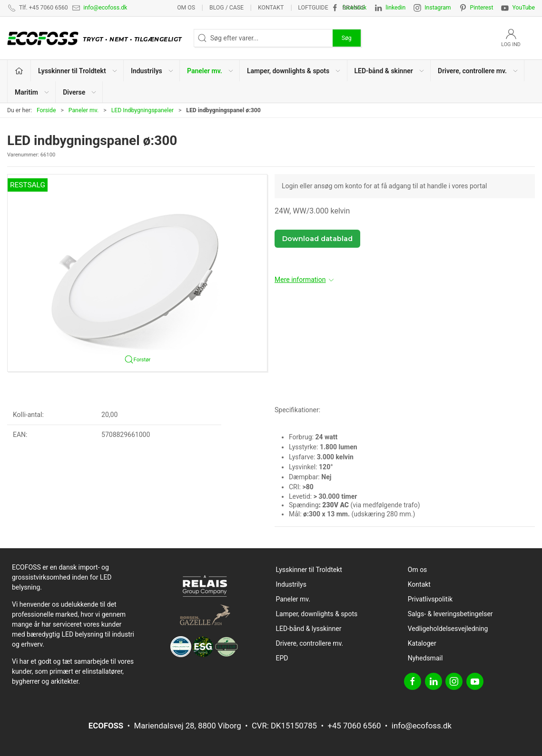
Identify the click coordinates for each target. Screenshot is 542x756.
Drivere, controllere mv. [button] (478, 71)
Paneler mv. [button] (211, 71)
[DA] (97, 38)
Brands (354, 8)
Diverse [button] (80, 92)
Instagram (438, 8)
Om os (186, 8)
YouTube (523, 8)
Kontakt (271, 8)
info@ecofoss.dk (105, 8)
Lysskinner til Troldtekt (309, 570)
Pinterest (482, 8)
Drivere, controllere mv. (310, 643)
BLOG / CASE (227, 8)
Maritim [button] (32, 92)
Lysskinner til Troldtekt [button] (78, 71)
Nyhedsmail (425, 658)
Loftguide (313, 8)
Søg (347, 38)
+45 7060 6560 (354, 726)
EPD (282, 658)
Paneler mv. (84, 110)
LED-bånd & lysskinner (309, 629)
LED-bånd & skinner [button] (390, 71)
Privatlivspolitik (430, 599)
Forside (46, 110)
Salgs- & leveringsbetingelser (450, 614)
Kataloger (422, 643)
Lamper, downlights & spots (317, 614)
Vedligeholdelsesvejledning (448, 629)
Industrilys (291, 584)
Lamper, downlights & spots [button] (294, 71)
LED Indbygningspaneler (143, 110)
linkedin (395, 8)
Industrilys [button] (153, 71)
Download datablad (317, 239)
